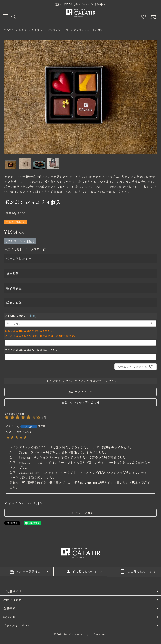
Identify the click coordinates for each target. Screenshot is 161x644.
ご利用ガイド (12, 591)
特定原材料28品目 (19, 259)
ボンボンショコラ (58, 30)
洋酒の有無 (14, 303)
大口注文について (136, 572)
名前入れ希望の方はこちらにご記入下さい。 (32, 350)
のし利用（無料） (21, 316)
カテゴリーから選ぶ (30, 30)
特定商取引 (11, 617)
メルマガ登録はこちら (28, 572)
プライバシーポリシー (19, 626)
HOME (9, 30)
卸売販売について (82, 572)
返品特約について (80, 392)
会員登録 (9, 608)
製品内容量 (14, 288)
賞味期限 (12, 273)
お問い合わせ (12, 600)
